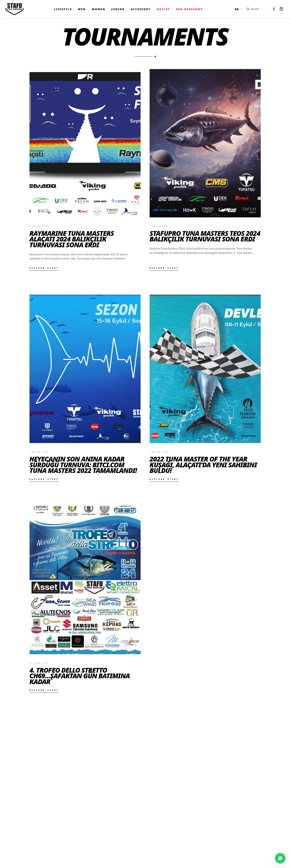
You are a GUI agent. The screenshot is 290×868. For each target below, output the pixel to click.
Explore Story (44, 268)
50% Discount (189, 9)
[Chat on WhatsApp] (280, 858)
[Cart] (281, 9)
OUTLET (163, 9)
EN (238, 9)
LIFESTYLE (63, 9)
